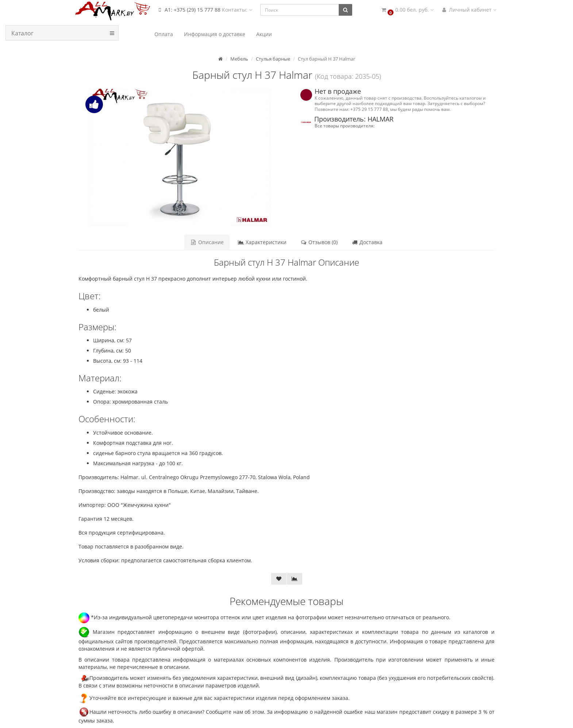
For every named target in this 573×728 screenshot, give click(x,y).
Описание (207, 242)
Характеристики (262, 242)
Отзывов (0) (319, 242)
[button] (407, 10)
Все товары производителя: (345, 126)
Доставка (367, 242)
